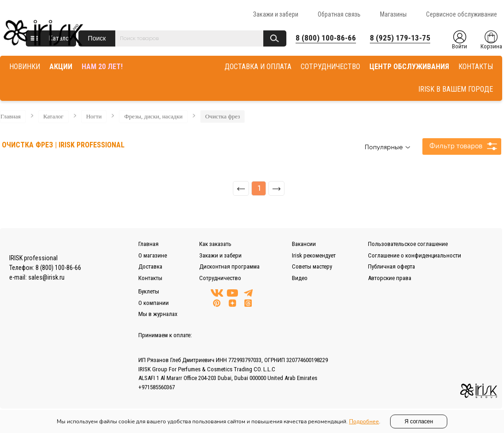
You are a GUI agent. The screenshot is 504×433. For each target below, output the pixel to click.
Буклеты (149, 291)
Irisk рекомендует (314, 255)
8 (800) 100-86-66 (326, 38)
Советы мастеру (312, 266)
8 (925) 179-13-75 (400, 38)
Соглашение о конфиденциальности (415, 255)
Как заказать (215, 244)
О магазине (153, 255)
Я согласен (419, 421)
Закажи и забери (276, 14)
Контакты (150, 278)
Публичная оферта (391, 266)
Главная (11, 116)
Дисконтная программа (229, 266)
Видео (300, 278)
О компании (154, 303)
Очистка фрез (222, 116)
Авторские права (390, 278)
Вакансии (304, 244)
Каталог (53, 116)
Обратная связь (339, 14)
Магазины (393, 14)
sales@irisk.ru (46, 277)
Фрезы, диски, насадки (153, 116)
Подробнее (364, 421)
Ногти (94, 116)
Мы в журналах (158, 314)
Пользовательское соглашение (408, 244)
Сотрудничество (220, 278)
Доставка (150, 266)
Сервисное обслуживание (462, 14)
